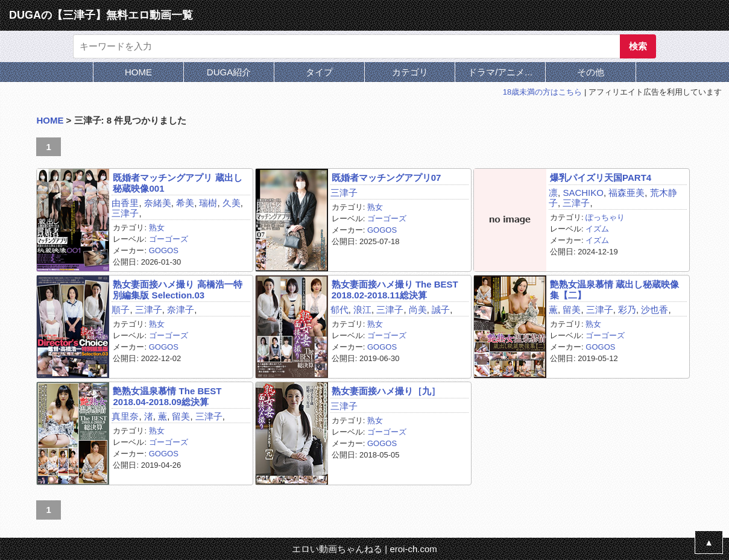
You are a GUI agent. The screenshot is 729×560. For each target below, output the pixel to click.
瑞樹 (208, 203)
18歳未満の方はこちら (542, 92)
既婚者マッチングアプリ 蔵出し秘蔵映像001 (177, 183)
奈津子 (181, 310)
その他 (591, 72)
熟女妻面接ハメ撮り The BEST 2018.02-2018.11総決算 (395, 289)
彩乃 (627, 310)
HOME (138, 72)
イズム (597, 229)
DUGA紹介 (229, 72)
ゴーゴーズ (169, 239)
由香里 (125, 203)
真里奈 (125, 416)
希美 (185, 203)
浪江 (362, 310)
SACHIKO (583, 193)
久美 (232, 203)
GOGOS (164, 250)
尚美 (418, 310)
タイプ (319, 72)
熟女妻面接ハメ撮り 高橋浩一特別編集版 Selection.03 (177, 289)
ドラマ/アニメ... (500, 72)
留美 (572, 310)
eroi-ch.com (413, 549)
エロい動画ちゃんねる (337, 549)
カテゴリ (410, 72)
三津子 (125, 213)
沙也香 (655, 310)
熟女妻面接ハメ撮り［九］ (386, 391)
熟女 (157, 228)
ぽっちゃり (605, 217)
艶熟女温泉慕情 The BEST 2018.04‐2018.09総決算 (167, 396)
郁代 (339, 310)
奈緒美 (158, 203)
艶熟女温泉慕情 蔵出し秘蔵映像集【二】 (614, 289)
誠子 (441, 310)
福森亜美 (626, 193)
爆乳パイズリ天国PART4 (601, 178)
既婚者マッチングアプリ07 (387, 178)
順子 (121, 310)
